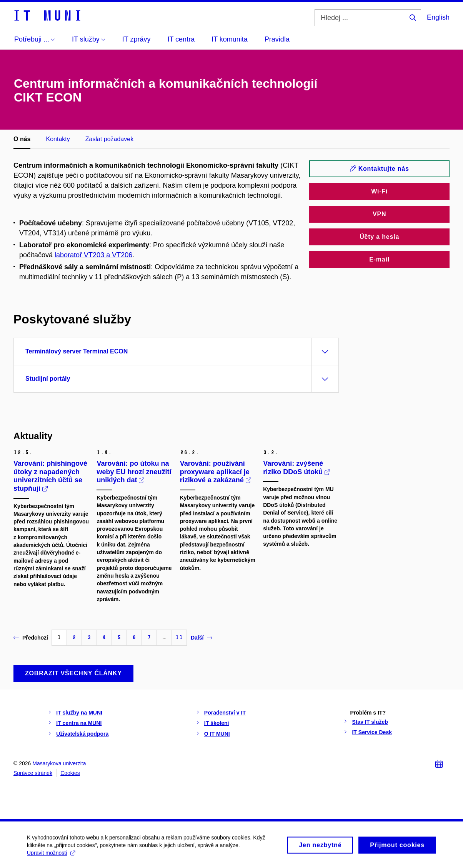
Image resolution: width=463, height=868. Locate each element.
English (438, 17)
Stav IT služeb (370, 722)
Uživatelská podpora (82, 734)
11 (179, 637)
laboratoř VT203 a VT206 (93, 255)
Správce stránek (33, 773)
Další (202, 638)
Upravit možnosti (51, 856)
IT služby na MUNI (79, 713)
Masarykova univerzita (59, 763)
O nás (22, 139)
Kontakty (58, 139)
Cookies (70, 773)
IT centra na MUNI (79, 723)
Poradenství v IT (225, 713)
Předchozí (31, 638)
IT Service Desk (372, 732)
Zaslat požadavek (109, 139)
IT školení (217, 723)
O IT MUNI (217, 734)
